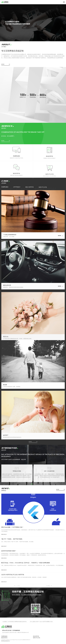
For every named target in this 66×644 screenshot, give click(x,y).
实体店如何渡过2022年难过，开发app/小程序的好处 (15, 621)
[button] (2, 23)
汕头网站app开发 (35, 621)
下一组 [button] (49, 586)
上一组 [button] (17, 586)
